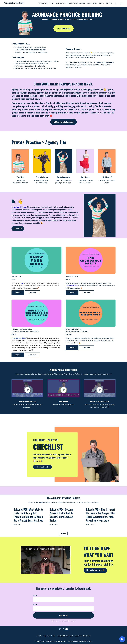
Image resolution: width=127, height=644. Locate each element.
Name (35, 596)
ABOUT (39, 636)
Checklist (20, 177)
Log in (121, 3)
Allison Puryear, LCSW (19, 338)
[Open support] (122, 639)
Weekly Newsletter (63, 177)
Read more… (18, 525)
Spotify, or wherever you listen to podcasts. (85, 502)
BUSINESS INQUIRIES (83, 636)
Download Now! (42, 467)
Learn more (32, 293)
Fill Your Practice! (63, 28)
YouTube (78, 374)
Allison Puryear (20, 207)
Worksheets (85, 177)
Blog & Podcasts (42, 177)
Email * (36, 604)
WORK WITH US (49, 636)
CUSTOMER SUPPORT (65, 636)
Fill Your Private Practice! (63, 122)
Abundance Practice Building (14, 3)
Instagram (86, 374)
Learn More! (18, 228)
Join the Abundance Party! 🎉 (95, 570)
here (110, 374)
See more (64, 534)
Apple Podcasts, (65, 502)
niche (22, 283)
